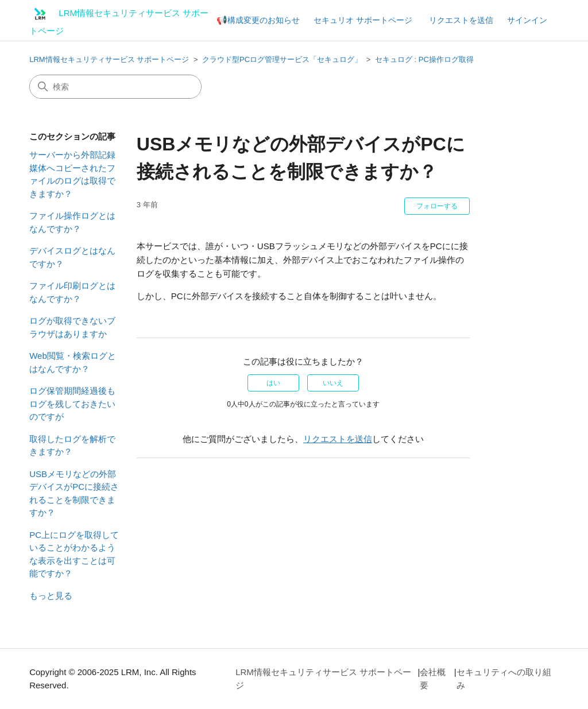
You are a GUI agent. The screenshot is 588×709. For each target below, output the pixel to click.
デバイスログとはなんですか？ (72, 257)
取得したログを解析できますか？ (72, 445)
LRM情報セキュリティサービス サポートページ (109, 59)
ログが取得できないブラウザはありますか (72, 327)
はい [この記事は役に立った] (273, 383)
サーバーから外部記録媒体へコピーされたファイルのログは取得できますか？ (72, 174)
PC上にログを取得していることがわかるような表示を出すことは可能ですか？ (74, 554)
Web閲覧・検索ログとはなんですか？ (73, 362)
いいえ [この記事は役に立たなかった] (333, 383)
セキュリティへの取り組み (504, 679)
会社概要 (433, 679)
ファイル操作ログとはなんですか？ (72, 222)
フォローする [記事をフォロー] (437, 206)
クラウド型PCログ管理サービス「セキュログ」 (282, 59)
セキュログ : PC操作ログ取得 (424, 59)
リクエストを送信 (461, 20)
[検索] (115, 87)
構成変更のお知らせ (264, 20)
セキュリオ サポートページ (363, 20)
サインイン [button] (527, 20)
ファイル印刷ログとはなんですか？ (72, 292)
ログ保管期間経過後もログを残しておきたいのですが (72, 404)
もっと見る (51, 596)
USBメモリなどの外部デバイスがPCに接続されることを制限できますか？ (74, 493)
